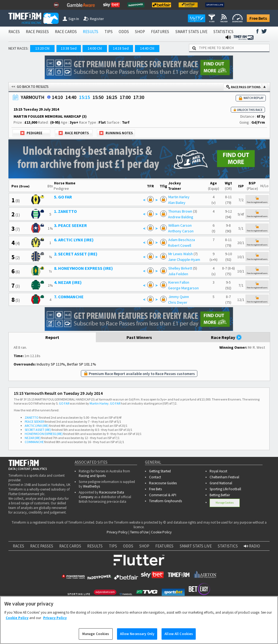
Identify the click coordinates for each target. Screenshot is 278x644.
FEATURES (160, 32)
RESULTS (91, 32)
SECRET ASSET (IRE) (38, 430)
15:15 (84, 97)
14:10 (57, 97)
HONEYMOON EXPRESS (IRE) (44, 434)
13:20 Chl (42, 48)
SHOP (140, 32)
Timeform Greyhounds (165, 501)
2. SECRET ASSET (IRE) (76, 254)
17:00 (125, 97)
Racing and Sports (92, 476)
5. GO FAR (63, 197)
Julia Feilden (178, 274)
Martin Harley (179, 197)
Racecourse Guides (163, 483)
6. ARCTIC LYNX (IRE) (74, 240)
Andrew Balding (181, 217)
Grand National (221, 483)
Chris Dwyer (178, 302)
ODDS (124, 32)
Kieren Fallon (179, 282)
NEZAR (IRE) (33, 438)
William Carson (180, 225)
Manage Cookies (225, 503)
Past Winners (139, 337)
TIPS (109, 32)
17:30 (139, 97)
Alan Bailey (177, 203)
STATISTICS (223, 32)
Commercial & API (163, 495)
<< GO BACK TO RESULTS (30, 87)
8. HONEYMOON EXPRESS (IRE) (83, 268)
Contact (155, 477)
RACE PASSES (37, 32)
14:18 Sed (121, 48)
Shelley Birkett (180, 268)
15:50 (98, 97)
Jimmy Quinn (179, 297)
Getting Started (160, 471)
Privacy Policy (117, 532)
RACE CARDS (66, 32)
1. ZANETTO (65, 211)
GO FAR (64, 403)
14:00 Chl (95, 48)
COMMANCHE (34, 442)
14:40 (71, 97)
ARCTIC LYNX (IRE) (37, 426)
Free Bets (258, 18)
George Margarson (183, 288)
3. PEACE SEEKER (70, 225)
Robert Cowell (180, 245)
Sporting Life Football (225, 489)
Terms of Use (139, 532)
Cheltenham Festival (224, 477)
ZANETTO (32, 417)
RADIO (252, 546)
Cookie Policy (161, 532)
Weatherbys (91, 486)
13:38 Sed (69, 48)
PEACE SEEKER (34, 422)
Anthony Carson (181, 231)
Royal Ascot (218, 471)
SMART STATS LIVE (191, 32)
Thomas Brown (180, 211)
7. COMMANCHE (69, 297)
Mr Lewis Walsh (181, 254)
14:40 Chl (147, 48)
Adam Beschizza (182, 240)
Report (52, 337)
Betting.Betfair (220, 495)
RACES (14, 32)
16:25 (112, 97)
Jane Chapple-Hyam (184, 259)
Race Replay (226, 337)
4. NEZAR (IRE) (68, 282)
